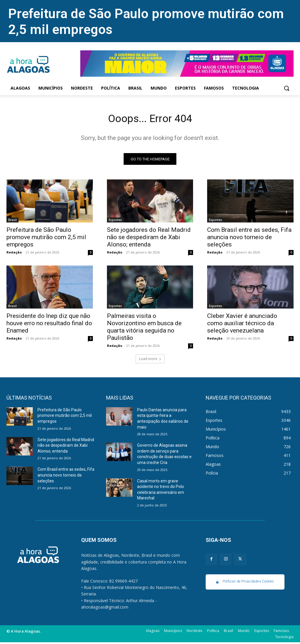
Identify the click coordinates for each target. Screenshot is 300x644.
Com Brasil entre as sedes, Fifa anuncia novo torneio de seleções (249, 239)
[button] (287, 88)
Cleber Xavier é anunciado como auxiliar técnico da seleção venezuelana (242, 325)
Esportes (115, 222)
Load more (150, 360)
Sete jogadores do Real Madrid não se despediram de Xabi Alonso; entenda (149, 239)
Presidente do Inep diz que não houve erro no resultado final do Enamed (49, 325)
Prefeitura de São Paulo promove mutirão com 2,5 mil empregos (46, 239)
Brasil (12, 222)
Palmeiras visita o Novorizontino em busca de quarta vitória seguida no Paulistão (144, 329)
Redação (14, 254)
